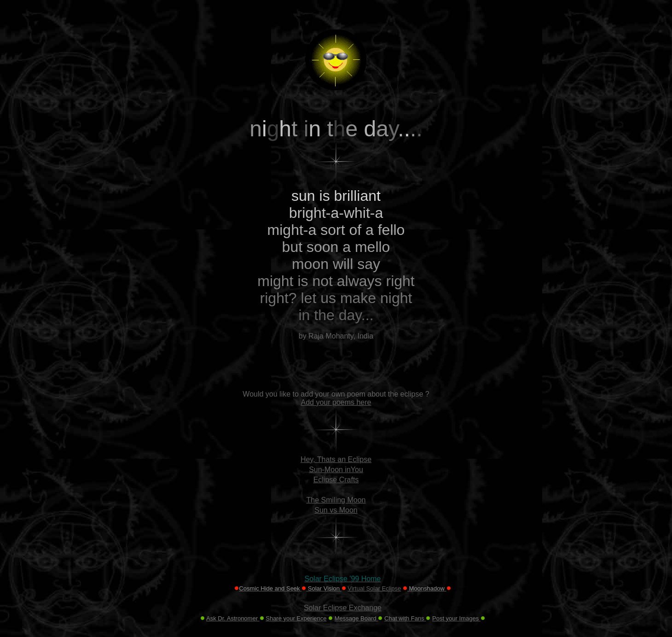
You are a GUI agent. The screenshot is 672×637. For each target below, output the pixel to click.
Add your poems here (336, 402)
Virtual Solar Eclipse (374, 588)
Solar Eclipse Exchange (343, 608)
